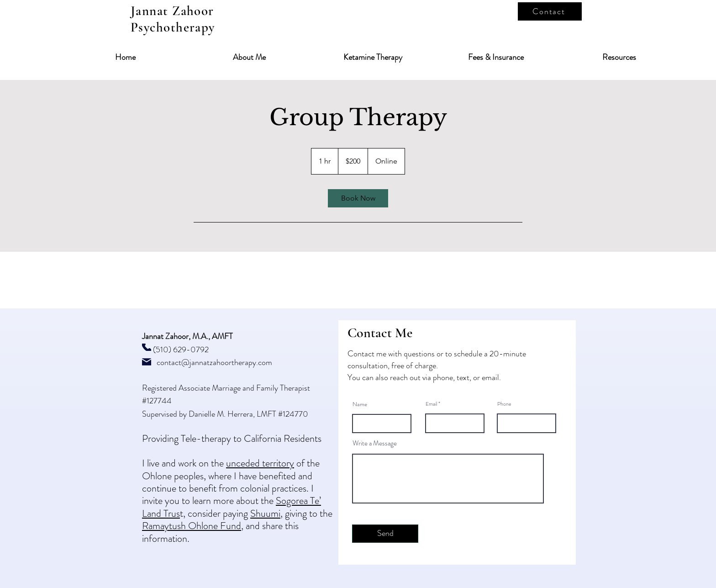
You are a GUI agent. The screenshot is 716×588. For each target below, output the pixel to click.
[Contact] (550, 11)
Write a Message (375, 443)
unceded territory (260, 463)
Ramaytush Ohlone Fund (192, 526)
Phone (504, 404)
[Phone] (147, 347)
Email (431, 404)
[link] (358, 198)
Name (360, 404)
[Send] (385, 534)
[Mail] (147, 362)
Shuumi (265, 513)
